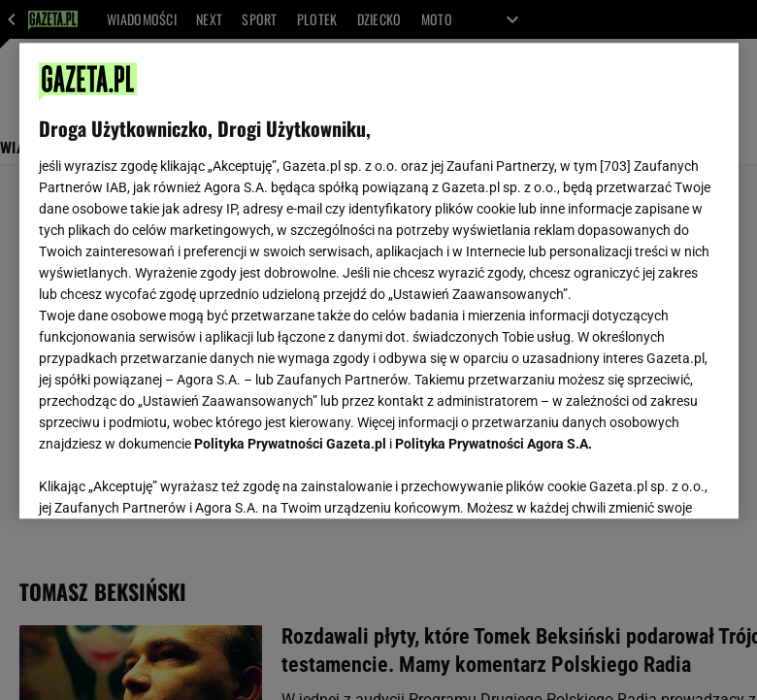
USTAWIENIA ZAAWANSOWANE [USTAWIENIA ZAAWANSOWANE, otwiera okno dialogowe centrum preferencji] (165, 480)
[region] (379, 281)
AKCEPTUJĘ (653, 481)
